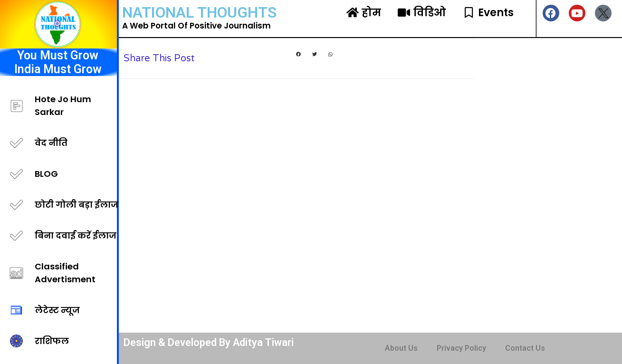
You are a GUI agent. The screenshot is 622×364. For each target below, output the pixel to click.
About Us (401, 348)
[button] (298, 54)
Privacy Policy (461, 348)
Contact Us (525, 348)
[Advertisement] (548, 185)
